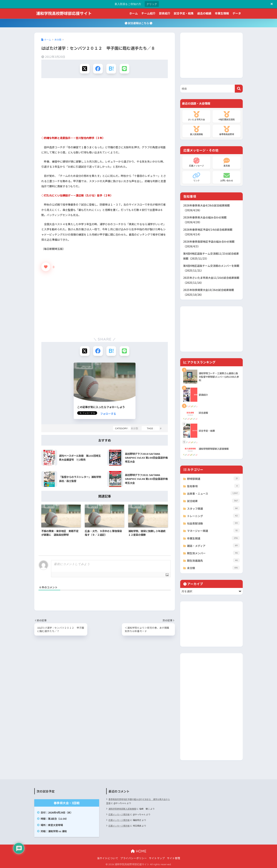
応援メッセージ (196, 162)
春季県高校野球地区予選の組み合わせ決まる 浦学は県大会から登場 (138, 801)
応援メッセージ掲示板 (119, 814)
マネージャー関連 (213, 530)
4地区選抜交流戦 (227, 116)
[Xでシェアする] (85, 69)
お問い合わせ (227, 177)
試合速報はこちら (138, 23)
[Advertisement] (105, 108)
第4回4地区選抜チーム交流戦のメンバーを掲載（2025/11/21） (211, 268)
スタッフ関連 (213, 508)
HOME (139, 851)
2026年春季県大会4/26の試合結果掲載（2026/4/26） (207, 208)
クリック (152, 4)
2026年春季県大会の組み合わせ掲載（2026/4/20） (205, 220)
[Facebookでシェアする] (98, 69)
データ (237, 13)
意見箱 (227, 162)
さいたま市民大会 (196, 116)
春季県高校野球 (227, 131)
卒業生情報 (222, 13)
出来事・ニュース (213, 493)
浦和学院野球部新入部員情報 (122, 809)
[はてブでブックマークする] (111, 69)
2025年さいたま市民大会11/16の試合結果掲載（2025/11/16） (211, 280)
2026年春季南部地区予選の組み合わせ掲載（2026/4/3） (209, 244)
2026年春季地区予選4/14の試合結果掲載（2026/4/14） (208, 232)
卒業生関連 (213, 538)
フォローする (108, 414)
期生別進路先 (213, 560)
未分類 (134, 428)
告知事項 (213, 486)
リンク (196, 177)
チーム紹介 (148, 13)
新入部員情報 (196, 131)
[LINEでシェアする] (124, 69)
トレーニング (213, 516)
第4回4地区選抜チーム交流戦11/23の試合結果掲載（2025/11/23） (211, 256)
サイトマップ (157, 858)
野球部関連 (213, 478)
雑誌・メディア (213, 545)
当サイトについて (108, 858)
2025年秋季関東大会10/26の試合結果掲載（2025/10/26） (209, 292)
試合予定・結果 (184, 13)
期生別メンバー (213, 553)
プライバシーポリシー (134, 858)
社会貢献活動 (213, 523)
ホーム (134, 13)
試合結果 (213, 501)
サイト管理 (174, 858)
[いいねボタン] (46, 267)
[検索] (239, 89)
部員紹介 (165, 13)
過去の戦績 (204, 13)
